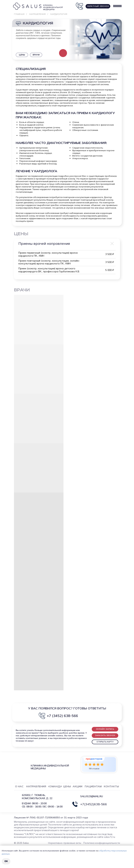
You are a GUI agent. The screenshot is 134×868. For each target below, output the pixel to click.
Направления (37, 14)
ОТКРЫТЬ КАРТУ (105, 742)
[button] (105, 729)
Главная (19, 14)
